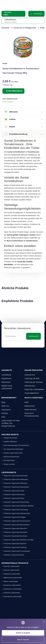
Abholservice (30, 386)
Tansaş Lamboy (8, 464)
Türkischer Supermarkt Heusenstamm (16, 521)
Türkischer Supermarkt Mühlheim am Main (17, 540)
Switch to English (23, 633)
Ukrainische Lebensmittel (11, 589)
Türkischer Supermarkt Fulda (13, 491)
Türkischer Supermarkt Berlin (13, 555)
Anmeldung (36, 14)
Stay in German (23, 639)
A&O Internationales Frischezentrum (15, 445)
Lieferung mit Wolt (32, 378)
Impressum (6, 410)
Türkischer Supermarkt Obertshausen (16, 513)
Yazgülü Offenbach (9, 442)
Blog (3, 402)
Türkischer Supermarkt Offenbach (14, 483)
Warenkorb (6, 382)
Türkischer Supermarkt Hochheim (14, 536)
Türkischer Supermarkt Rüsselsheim (15, 502)
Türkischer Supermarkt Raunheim (14, 532)
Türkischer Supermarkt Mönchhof (14, 528)
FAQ (3, 417)
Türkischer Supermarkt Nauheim (14, 544)
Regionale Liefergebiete (34, 389)
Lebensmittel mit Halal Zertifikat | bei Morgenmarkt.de (11, 423)
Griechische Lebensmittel (11, 596)
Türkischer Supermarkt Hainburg (14, 547)
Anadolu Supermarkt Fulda (12, 453)
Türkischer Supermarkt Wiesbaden (15, 479)
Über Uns (5, 406)
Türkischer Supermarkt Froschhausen (16, 551)
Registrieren (6, 378)
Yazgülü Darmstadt (9, 438)
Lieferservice (30, 375)
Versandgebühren (32, 393)
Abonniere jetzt (33, 336)
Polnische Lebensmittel (11, 593)
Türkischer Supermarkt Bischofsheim (16, 525)
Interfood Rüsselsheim (10, 457)
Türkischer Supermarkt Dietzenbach (15, 487)
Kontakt (5, 413)
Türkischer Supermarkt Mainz (13, 498)
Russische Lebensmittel (11, 585)
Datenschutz (30, 406)
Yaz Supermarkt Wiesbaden (12, 449)
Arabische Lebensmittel (11, 574)
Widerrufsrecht (31, 410)
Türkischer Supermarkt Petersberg (15, 510)
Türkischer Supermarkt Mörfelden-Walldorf (17, 506)
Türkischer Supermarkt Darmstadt (14, 476)
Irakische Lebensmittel (10, 566)
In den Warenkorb (14, 91)
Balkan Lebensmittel (10, 581)
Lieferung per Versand (34, 382)
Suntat (5, 64)
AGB (26, 402)
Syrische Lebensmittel (10, 570)
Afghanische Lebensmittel (12, 578)
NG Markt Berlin (8, 460)
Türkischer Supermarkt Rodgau (14, 517)
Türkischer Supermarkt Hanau (13, 494)
